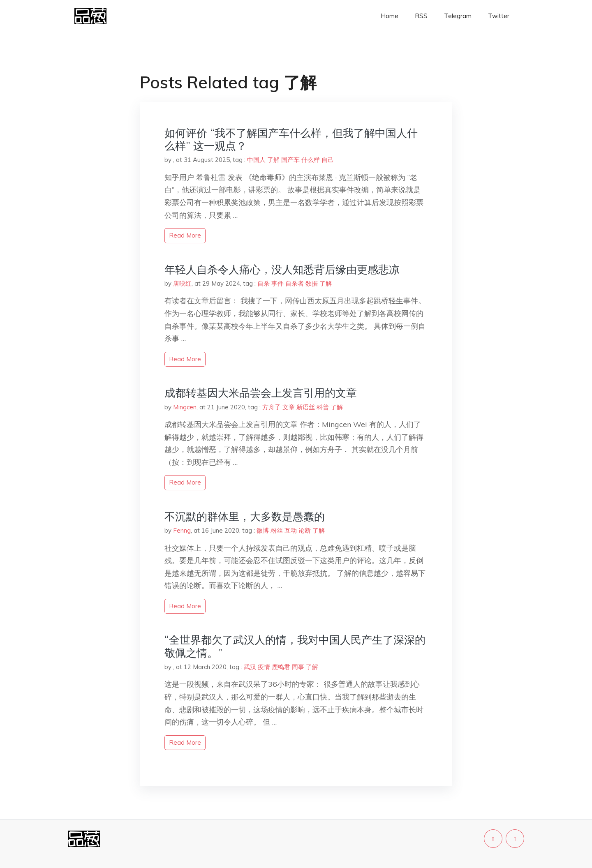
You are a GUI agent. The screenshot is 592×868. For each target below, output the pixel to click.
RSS (421, 16)
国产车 (290, 160)
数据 (312, 283)
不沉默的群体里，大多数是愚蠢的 (245, 516)
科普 (323, 407)
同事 (298, 667)
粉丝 (277, 530)
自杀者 (295, 283)
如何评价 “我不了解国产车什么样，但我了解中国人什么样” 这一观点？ (291, 139)
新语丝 (306, 407)
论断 (305, 530)
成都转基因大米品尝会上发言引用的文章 (261, 393)
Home (390, 16)
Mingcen (185, 407)
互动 (291, 530)
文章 (289, 407)
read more (185, 235)
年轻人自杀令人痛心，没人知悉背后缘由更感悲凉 (282, 269)
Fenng (182, 530)
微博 (263, 530)
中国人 (256, 160)
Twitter (499, 16)
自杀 (264, 283)
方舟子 (272, 407)
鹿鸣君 (281, 667)
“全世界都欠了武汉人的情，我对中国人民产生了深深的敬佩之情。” (295, 646)
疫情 (264, 667)
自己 (328, 160)
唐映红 (182, 283)
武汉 (250, 667)
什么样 (311, 160)
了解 (273, 160)
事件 (277, 283)
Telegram (458, 16)
